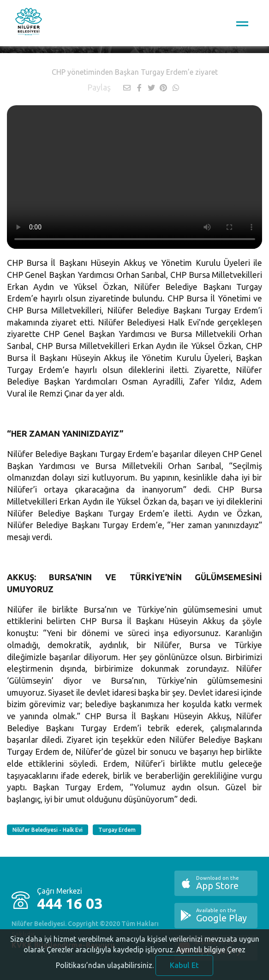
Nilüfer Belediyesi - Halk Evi (48, 830)
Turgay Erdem (117, 830)
